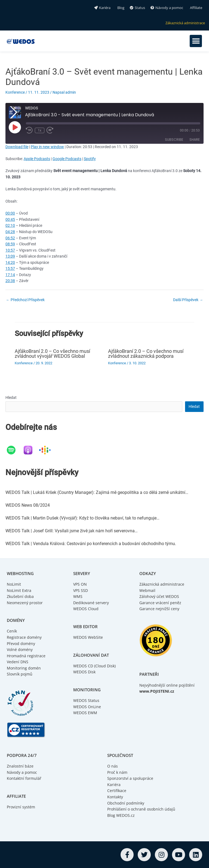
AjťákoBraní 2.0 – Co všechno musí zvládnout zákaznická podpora (146, 354)
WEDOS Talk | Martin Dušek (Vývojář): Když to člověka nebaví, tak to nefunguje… (82, 518)
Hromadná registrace (26, 656)
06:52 (10, 238)
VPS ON (80, 584)
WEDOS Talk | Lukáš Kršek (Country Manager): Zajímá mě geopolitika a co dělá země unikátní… (97, 492)
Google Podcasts (67, 159)
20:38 (10, 281)
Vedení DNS (18, 662)
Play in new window (47, 147)
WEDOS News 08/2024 (28, 505)
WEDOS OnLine (87, 707)
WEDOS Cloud (86, 609)
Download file (17, 147)
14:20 (10, 262)
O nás (113, 766)
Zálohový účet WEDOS (159, 596)
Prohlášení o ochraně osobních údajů (141, 809)
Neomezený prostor (25, 603)
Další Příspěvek (188, 300)
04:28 (10, 232)
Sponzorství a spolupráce (130, 778)
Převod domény (21, 644)
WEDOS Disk (84, 672)
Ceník (12, 631)
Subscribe (174, 140)
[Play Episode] (15, 127)
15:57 (10, 268)
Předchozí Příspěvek (25, 300)
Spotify (90, 159)
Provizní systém (21, 807)
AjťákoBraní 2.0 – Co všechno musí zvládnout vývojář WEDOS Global (52, 354)
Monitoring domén (24, 668)
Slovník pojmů (20, 674)
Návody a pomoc (22, 772)
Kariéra (114, 785)
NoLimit (14, 584)
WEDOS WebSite (88, 637)
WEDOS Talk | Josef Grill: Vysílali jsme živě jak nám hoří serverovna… (72, 531)
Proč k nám (117, 772)
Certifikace (117, 791)
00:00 (10, 213)
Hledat (11, 398)
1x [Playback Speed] (40, 131)
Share (195, 140)
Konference (15, 92)
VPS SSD (81, 590)
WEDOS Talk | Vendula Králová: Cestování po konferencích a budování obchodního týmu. (91, 544)
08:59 (10, 244)
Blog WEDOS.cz (121, 815)
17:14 (10, 275)
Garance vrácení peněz (160, 603)
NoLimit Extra (19, 590)
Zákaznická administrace (162, 584)
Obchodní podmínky (126, 803)
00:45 (10, 219)
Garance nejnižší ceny (159, 609)
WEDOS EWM (85, 713)
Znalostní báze (20, 766)
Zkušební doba (20, 596)
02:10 (10, 225)
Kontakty (115, 797)
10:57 (10, 250)
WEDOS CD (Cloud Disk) (94, 666)
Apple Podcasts (37, 159)
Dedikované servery (91, 603)
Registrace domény (24, 637)
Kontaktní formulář (24, 778)
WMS (78, 596)
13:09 (10, 256)
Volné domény (20, 650)
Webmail (147, 590)
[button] (196, 41)
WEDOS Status (86, 700)
